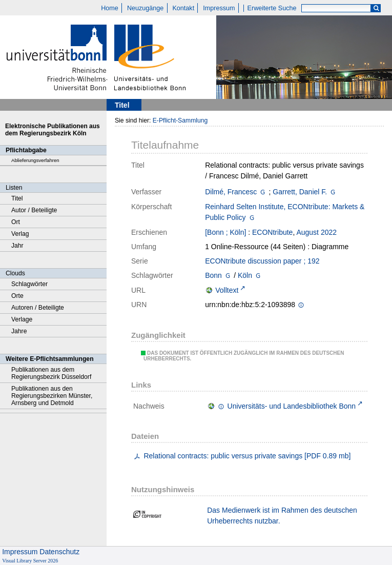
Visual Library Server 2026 (30, 561)
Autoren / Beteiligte (38, 308)
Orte (17, 296)
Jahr (17, 246)
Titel (17, 198)
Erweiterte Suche (272, 8)
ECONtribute (272, 232)
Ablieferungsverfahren (35, 160)
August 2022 (316, 232)
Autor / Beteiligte (34, 210)
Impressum (219, 8)
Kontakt (183, 8)
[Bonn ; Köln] (225, 232)
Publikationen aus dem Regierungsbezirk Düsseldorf (51, 373)
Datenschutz (59, 552)
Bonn (213, 275)
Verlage (22, 319)
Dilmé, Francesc (231, 192)
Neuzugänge (145, 8)
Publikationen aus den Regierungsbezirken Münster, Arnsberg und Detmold (52, 396)
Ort (16, 222)
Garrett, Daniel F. (300, 192)
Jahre (19, 331)
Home (110, 8)
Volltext (227, 290)
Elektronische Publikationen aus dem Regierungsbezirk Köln (53, 130)
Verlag (20, 234)
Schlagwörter (29, 284)
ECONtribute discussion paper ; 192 (262, 261)
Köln (245, 275)
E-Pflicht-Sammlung (180, 120)
